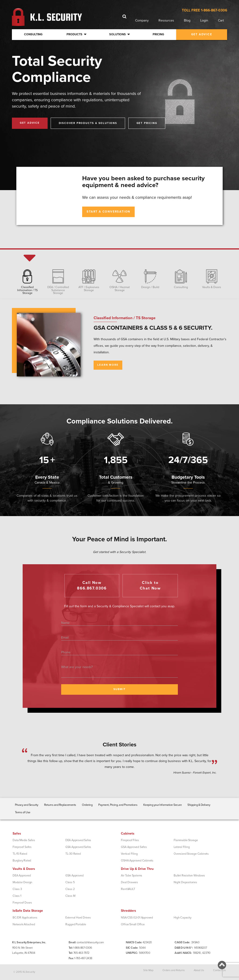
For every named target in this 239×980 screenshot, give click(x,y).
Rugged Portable (76, 924)
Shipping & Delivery (199, 805)
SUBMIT (120, 689)
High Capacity (182, 918)
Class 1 (17, 896)
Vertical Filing (129, 854)
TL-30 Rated (73, 854)
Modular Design (22, 882)
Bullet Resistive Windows (189, 875)
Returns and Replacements (60, 805)
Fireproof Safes (22, 847)
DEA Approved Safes (78, 840)
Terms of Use (23, 812)
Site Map (148, 970)
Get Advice (30, 123)
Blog (187, 20)
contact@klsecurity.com (90, 942)
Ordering (87, 805)
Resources (166, 20)
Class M (70, 896)
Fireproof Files (130, 840)
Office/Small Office (133, 924)
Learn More (108, 365)
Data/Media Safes (24, 840)
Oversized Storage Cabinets (191, 854)
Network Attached (24, 924)
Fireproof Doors (22, 903)
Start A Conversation (108, 212)
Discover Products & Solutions (88, 123)
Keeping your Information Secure (163, 805)
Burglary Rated (22, 861)
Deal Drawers (129, 882)
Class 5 (70, 882)
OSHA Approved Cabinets (137, 861)
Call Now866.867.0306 (92, 586)
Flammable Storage (186, 840)
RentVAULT (128, 889)
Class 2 (70, 889)
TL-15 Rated (20, 854)
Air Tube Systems (132, 875)
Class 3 (17, 889)
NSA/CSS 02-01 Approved (137, 918)
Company (142, 20)
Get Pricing (147, 123)
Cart (221, 20)
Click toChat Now (150, 586)
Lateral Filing (182, 847)
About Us (199, 970)
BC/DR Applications (25, 918)
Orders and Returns (174, 970)
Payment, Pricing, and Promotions (118, 805)
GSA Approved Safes (78, 847)
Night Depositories (185, 882)
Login (204, 20)
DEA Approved (22, 875)
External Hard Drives (78, 918)
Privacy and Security (27, 805)
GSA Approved (74, 875)
